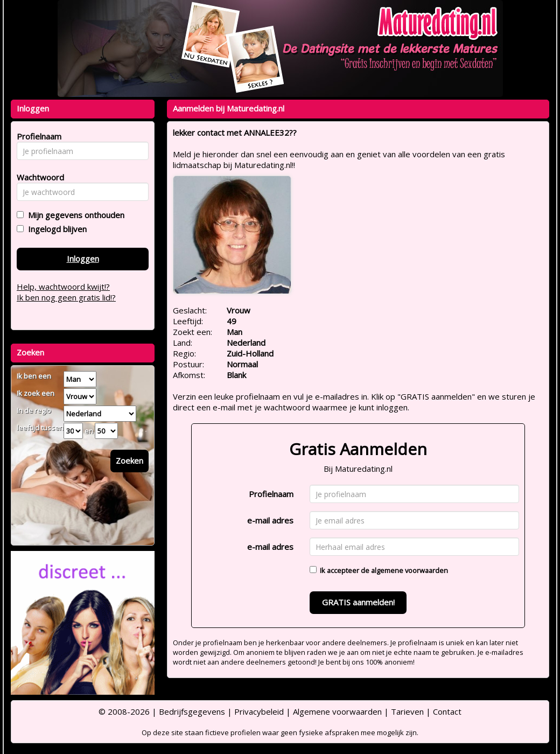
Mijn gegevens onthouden (74, 215)
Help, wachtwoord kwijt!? (63, 287)
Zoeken (129, 460)
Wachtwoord (37, 177)
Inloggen (83, 259)
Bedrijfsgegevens (192, 711)
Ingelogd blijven (55, 229)
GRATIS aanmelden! (358, 602)
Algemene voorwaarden (337, 711)
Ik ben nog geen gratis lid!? (66, 297)
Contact (447, 711)
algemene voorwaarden (409, 570)
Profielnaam (271, 494)
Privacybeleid (259, 711)
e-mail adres (270, 520)
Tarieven (407, 711)
